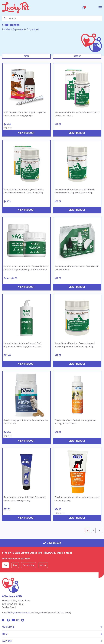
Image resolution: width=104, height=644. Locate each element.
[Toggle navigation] (100, 7)
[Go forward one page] (99, 531)
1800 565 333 (52, 543)
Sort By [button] (77, 56)
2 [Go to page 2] (93, 531)
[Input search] (55, 18)
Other (43, 565)
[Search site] (5, 18)
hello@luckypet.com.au (19, 612)
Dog (15, 565)
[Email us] (4, 620)
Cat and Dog (29, 565)
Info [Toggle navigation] (5, 634)
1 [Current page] (87, 531)
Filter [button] (26, 56)
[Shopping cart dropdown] (84, 8)
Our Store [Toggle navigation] (8, 627)
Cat (5, 565)
